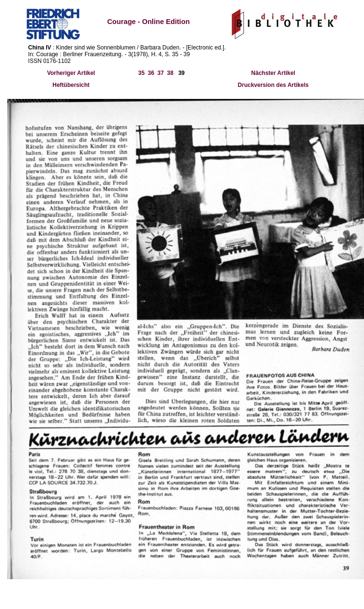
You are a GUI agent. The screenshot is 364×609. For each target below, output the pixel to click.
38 (170, 73)
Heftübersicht (71, 85)
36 (151, 73)
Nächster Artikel (273, 73)
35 (141, 73)
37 (161, 73)
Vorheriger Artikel (71, 73)
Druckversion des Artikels (273, 85)
